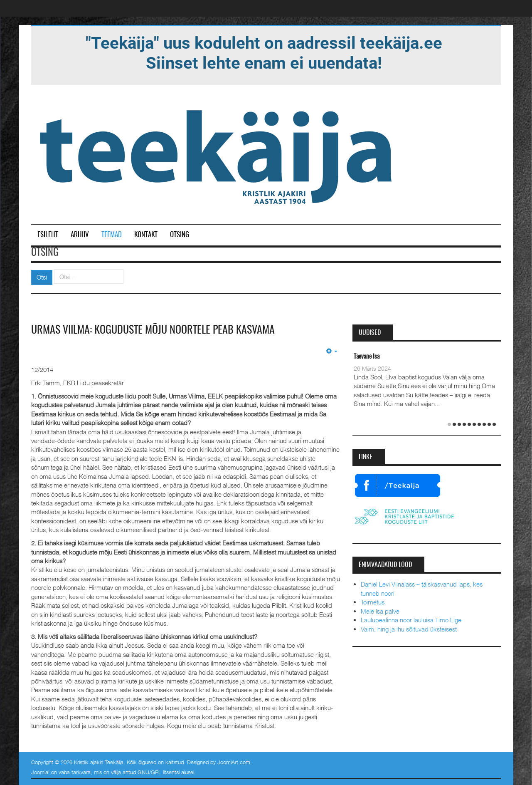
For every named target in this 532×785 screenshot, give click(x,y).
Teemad (112, 235)
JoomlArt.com (234, 762)
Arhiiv (80, 235)
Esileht (48, 235)
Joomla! (40, 772)
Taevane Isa (367, 357)
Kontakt (146, 235)
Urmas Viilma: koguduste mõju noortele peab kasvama (153, 330)
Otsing (180, 235)
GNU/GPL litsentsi (159, 772)
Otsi (42, 277)
